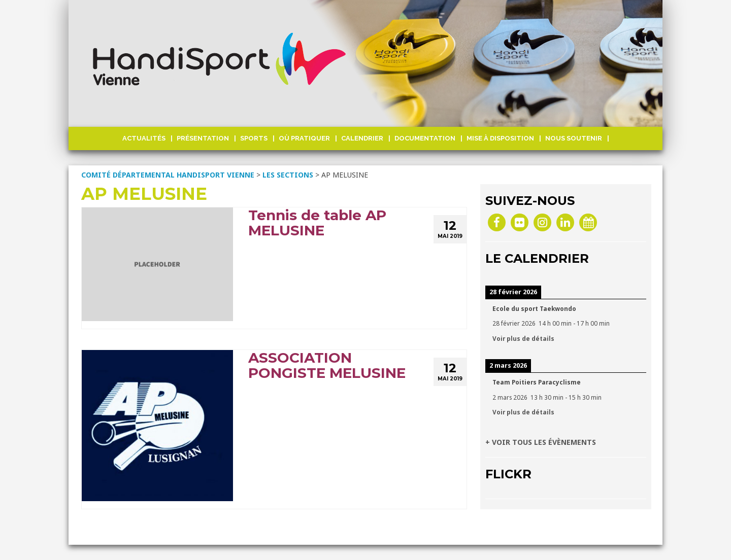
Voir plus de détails (523, 338)
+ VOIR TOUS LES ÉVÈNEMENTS (541, 442)
